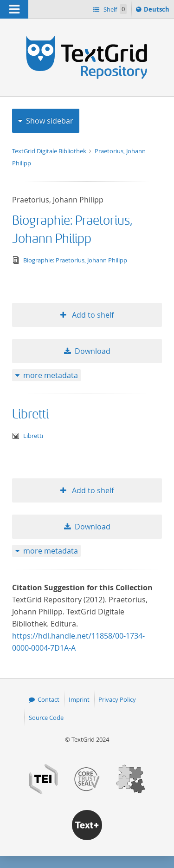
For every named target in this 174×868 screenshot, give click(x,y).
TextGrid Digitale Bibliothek (50, 151)
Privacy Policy (117, 699)
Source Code (46, 718)
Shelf (114, 9)
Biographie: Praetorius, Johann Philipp (75, 260)
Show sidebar (50, 121)
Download (93, 351)
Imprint (79, 699)
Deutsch (158, 11)
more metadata (51, 375)
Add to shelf (92, 315)
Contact (48, 699)
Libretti (30, 414)
